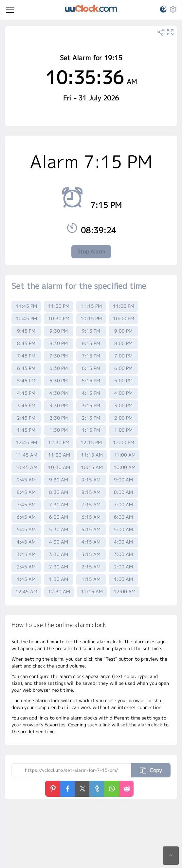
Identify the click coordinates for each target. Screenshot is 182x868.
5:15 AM (91, 529)
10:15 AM (92, 467)
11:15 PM (91, 306)
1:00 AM (123, 579)
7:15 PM (91, 356)
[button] (160, 10)
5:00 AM (123, 529)
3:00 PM (123, 405)
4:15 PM (91, 393)
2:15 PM (91, 418)
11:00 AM (125, 455)
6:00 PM (123, 368)
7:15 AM (91, 504)
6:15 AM (91, 517)
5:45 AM (26, 529)
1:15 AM (91, 579)
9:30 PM (59, 331)
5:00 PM (123, 381)
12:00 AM (125, 591)
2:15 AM (91, 567)
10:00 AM (125, 467)
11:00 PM (124, 306)
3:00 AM (123, 554)
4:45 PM (26, 393)
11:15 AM (92, 455)
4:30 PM (59, 393)
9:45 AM (26, 480)
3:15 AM (91, 554)
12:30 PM (59, 442)
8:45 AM (26, 492)
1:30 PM (59, 430)
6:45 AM (26, 517)
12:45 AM (26, 591)
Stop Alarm (91, 252)
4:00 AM (123, 542)
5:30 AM (59, 529)
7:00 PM (123, 356)
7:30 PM (59, 356)
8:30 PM (59, 343)
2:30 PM (59, 418)
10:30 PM (59, 318)
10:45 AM (26, 467)
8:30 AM (59, 492)
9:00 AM (123, 480)
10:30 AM (59, 467)
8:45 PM (26, 343)
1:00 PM (123, 430)
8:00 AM (123, 492)
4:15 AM (91, 542)
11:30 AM (59, 455)
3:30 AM (59, 554)
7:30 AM (59, 504)
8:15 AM (91, 492)
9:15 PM (91, 331)
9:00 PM (123, 331)
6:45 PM (26, 368)
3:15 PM (91, 405)
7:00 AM (123, 504)
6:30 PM (59, 368)
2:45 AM (26, 567)
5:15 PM (91, 381)
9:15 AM (91, 480)
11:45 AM (26, 455)
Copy (151, 770)
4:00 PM (123, 393)
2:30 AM (59, 567)
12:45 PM (26, 442)
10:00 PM (124, 318)
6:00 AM (123, 517)
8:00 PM (123, 343)
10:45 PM (26, 318)
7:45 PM (26, 356)
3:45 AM (26, 554)
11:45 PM (26, 306)
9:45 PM (26, 331)
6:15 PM (91, 368)
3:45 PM (26, 405)
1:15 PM (91, 430)
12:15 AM (92, 591)
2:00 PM (123, 418)
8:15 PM (91, 343)
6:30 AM (59, 517)
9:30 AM (59, 480)
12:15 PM (91, 442)
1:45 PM (26, 430)
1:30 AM (59, 579)
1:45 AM (26, 579)
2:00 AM (123, 567)
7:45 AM (26, 504)
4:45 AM (26, 542)
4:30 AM (59, 542)
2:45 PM (26, 418)
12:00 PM (124, 442)
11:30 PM (59, 306)
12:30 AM (59, 591)
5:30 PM (59, 381)
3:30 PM (59, 405)
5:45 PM (26, 381)
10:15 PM (91, 318)
